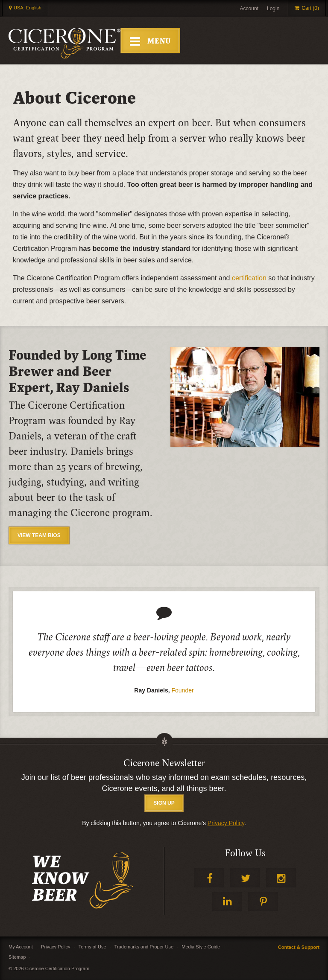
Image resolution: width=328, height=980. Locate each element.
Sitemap (17, 957)
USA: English (28, 8)
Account (249, 9)
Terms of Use (92, 947)
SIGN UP (164, 803)
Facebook (209, 878)
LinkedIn (227, 901)
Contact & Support (299, 947)
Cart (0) (310, 8)
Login (273, 9)
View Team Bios (39, 535)
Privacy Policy (226, 823)
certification (249, 278)
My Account (21, 947)
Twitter (245, 878)
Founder (183, 690)
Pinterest (263, 901)
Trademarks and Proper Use (144, 947)
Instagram (281, 878)
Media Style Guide (201, 947)
